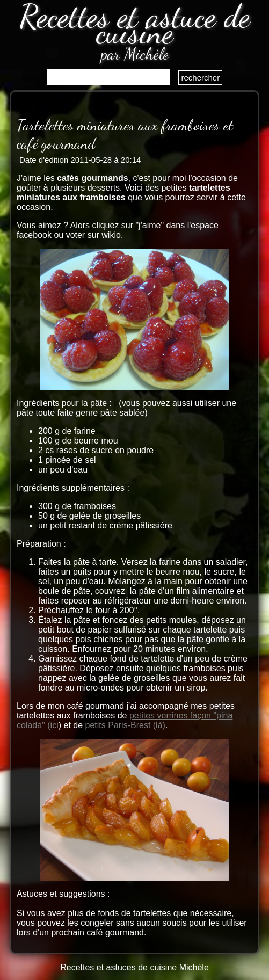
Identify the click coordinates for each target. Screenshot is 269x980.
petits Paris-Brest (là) (125, 725)
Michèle (194, 967)
